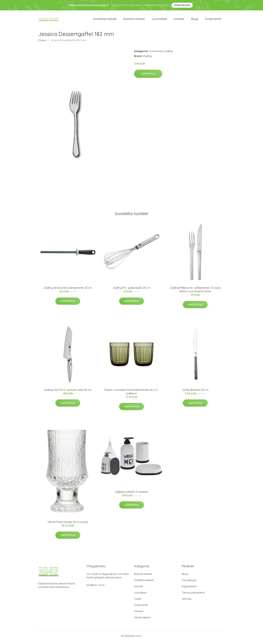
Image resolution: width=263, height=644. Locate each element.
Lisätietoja (148, 76)
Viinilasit (179, 20)
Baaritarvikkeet (134, 20)
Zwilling (168, 53)
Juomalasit (159, 20)
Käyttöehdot (189, 589)
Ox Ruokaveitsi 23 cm (195, 392)
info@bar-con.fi (95, 587)
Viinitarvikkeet (142, 620)
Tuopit (138, 601)
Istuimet (139, 589)
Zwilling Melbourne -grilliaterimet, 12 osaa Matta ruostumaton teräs (195, 292)
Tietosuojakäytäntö (193, 595)
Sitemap (187, 601)
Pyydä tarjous (182, 5)
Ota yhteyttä (189, 582)
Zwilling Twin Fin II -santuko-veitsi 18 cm (68, 392)
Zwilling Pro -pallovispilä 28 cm (131, 290)
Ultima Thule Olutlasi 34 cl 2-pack (68, 524)
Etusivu (42, 43)
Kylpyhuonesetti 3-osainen (132, 494)
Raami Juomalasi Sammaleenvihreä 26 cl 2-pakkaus (131, 394)
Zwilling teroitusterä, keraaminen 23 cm (68, 290)
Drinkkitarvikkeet (105, 20)
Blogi (194, 20)
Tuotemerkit (213, 20)
